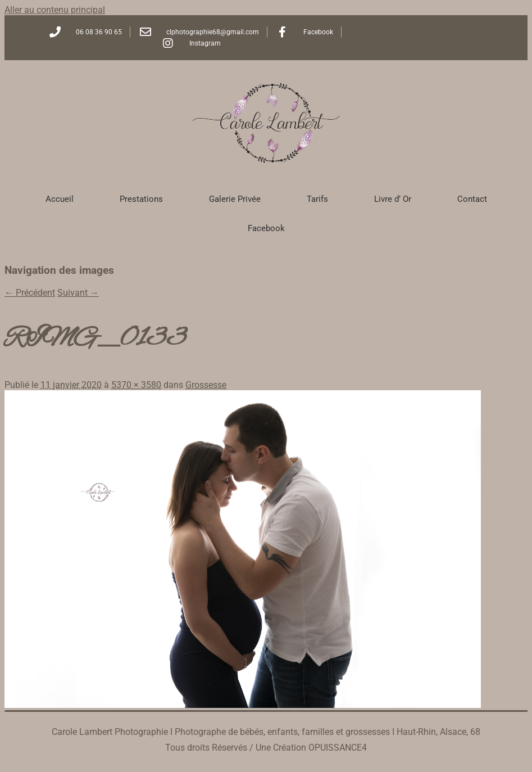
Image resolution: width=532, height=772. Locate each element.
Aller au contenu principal (55, 10)
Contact (472, 199)
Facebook (266, 228)
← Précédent (30, 293)
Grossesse (206, 385)
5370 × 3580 (136, 385)
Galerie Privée (235, 199)
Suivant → (78, 293)
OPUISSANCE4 (338, 748)
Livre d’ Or (393, 199)
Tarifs (317, 199)
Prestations (141, 199)
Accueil (60, 199)
